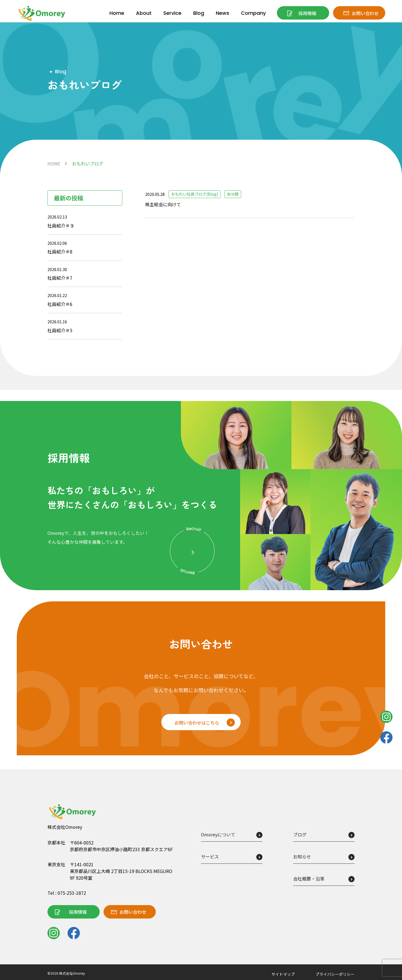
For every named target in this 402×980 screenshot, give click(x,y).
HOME (54, 163)
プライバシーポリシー (335, 974)
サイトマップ (283, 974)
